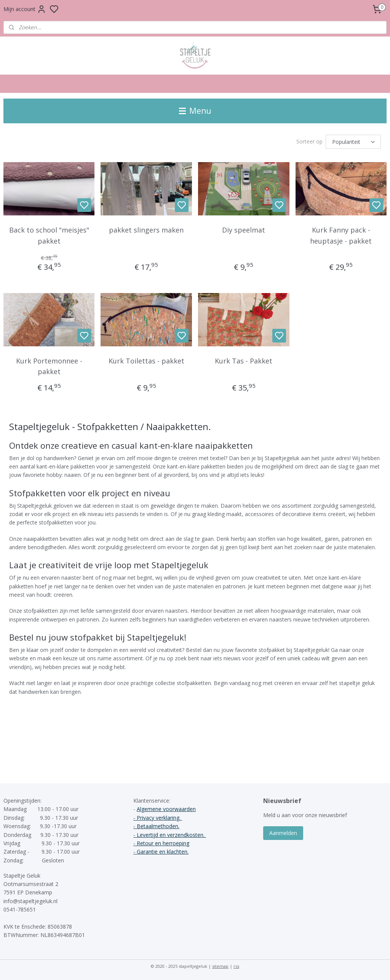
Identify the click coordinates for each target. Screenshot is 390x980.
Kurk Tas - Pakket (244, 361)
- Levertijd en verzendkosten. (170, 835)
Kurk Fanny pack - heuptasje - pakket (341, 235)
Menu (195, 111)
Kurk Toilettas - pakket (146, 361)
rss (236, 966)
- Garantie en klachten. (161, 852)
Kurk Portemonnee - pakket (49, 366)
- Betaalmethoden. (156, 826)
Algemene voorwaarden (166, 809)
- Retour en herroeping (161, 843)
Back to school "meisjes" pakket (49, 235)
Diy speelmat (244, 230)
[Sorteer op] (353, 142)
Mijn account (25, 9)
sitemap (220, 966)
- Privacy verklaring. (158, 818)
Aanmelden (283, 833)
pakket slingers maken (146, 230)
